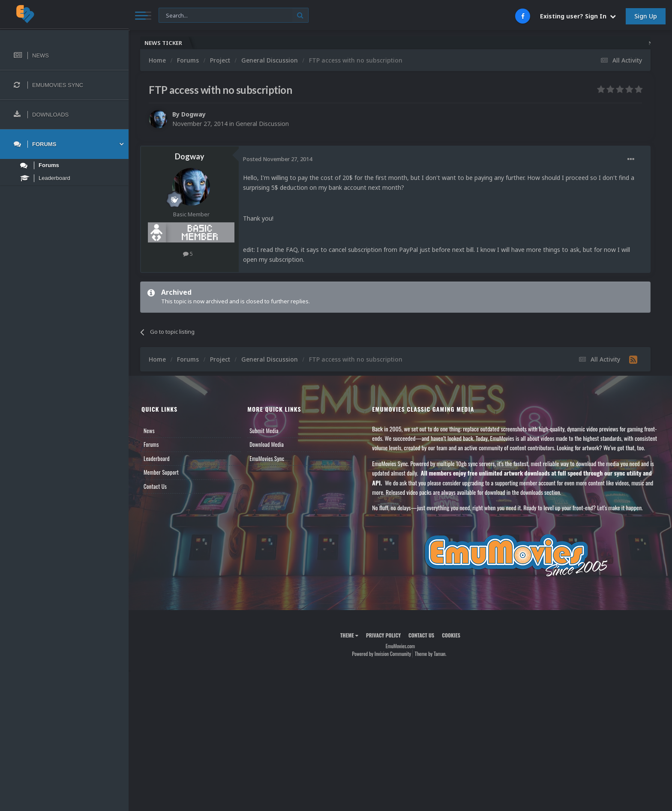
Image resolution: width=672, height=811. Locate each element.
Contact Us (155, 486)
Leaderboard (157, 458)
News (149, 431)
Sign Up (646, 16)
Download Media (267, 444)
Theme (349, 635)
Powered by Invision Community (381, 654)
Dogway (193, 114)
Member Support (161, 472)
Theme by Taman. (431, 654)
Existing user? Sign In (578, 16)
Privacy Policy (383, 635)
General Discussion (262, 124)
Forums (151, 444)
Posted (277, 159)
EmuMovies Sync (267, 458)
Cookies (451, 635)
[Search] (234, 16)
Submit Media (264, 431)
